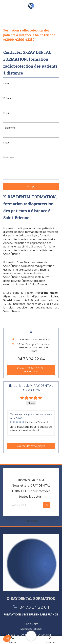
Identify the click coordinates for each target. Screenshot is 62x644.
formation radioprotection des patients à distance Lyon (31, 234)
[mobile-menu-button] (31, 636)
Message (9, 157)
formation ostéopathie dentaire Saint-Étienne (25, 283)
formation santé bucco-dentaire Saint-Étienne (27, 279)
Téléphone (9, 128)
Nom (6, 83)
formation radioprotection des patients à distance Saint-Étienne (30, 250)
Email (6, 113)
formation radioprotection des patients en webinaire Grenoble (27, 245)
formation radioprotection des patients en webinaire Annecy (29, 239)
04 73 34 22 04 (31, 359)
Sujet (6, 142)
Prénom (8, 98)
